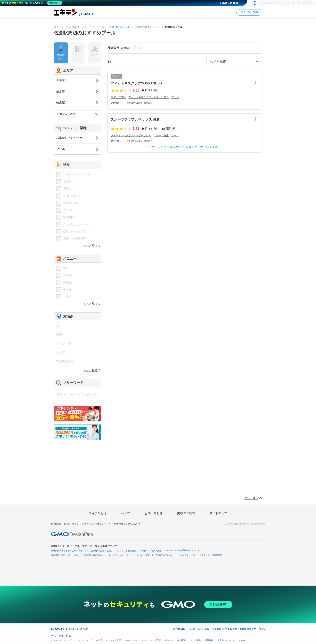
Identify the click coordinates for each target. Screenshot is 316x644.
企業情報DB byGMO (127, 524)
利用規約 (56, 524)
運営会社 (71, 524)
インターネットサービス (62, 640)
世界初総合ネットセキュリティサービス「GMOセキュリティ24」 (82, 551)
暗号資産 (209, 640)
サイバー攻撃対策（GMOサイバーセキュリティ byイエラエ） (103, 555)
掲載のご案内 (186, 513)
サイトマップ (218, 513)
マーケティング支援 (151, 640)
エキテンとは (98, 513)
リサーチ (169, 640)
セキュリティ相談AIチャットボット (183, 550)
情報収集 (182, 640)
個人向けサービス (226, 640)
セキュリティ (131, 640)
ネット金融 (195, 640)
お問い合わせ (154, 513)
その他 (242, 640)
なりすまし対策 (187, 555)
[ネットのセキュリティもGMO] (32, 3)
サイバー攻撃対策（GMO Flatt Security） (156, 555)
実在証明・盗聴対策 (60, 555)
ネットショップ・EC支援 (90, 640)
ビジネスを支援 (113, 640)
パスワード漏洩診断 (127, 551)
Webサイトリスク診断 (151, 551)
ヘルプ (126, 513)
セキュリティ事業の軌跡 (211, 555)
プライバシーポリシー (96, 524)
